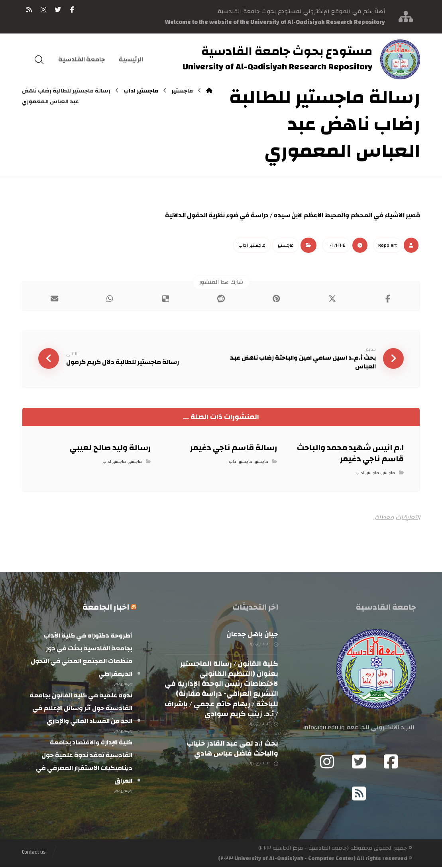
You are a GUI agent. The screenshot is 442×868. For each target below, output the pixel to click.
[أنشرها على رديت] (221, 299)
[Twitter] (359, 762)
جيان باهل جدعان (252, 635)
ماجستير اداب (252, 245)
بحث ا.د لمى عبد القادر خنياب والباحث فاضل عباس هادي (232, 750)
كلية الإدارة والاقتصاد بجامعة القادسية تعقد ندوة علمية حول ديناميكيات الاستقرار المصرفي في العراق (84, 762)
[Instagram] (327, 762)
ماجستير (286, 245)
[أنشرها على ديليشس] (165, 299)
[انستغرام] (43, 10)
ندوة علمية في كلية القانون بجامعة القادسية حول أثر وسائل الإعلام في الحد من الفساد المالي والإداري (81, 709)
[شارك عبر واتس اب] (110, 299)
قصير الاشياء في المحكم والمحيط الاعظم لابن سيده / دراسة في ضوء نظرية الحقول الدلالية (292, 215)
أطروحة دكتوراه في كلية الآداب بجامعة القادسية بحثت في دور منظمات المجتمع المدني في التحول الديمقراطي (82, 655)
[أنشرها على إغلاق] (332, 299)
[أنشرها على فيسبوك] (388, 299)
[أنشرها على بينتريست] (276, 299)
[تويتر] (58, 10)
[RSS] (29, 10)
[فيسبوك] (72, 10)
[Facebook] (391, 762)
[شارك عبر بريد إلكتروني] (54, 299)
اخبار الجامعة (106, 608)
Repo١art (388, 245)
